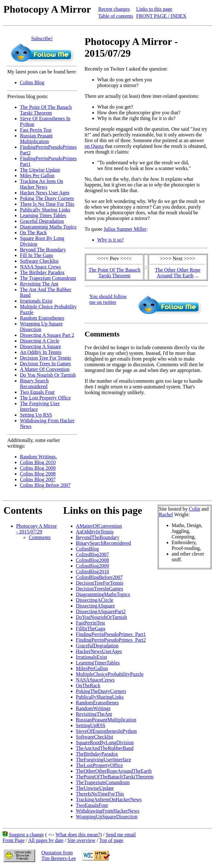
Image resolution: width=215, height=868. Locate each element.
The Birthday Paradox (42, 272)
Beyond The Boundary (43, 250)
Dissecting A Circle (40, 341)
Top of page (111, 840)
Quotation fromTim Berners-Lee (59, 855)
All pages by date (46, 840)
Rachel (166, 515)
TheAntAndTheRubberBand (105, 748)
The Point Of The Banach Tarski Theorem (46, 110)
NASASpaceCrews (95, 680)
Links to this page (154, 9)
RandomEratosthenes (97, 703)
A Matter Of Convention (45, 369)
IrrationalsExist (92, 657)
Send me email (121, 835)
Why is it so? (111, 240)
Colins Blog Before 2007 (45, 485)
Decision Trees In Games (45, 364)
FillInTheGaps (91, 629)
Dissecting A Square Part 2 (47, 335)
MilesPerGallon (92, 668)
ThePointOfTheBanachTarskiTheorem (115, 777)
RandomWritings (93, 708)
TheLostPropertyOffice (99, 765)
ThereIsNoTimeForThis (100, 794)
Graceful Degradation (42, 221)
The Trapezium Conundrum (48, 278)
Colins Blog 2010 (38, 462)
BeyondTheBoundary (98, 537)
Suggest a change (26, 835)
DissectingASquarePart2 (101, 611)
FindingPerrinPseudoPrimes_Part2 (111, 640)
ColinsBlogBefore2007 (99, 577)
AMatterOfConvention (99, 526)
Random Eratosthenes (42, 318)
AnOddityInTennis (95, 532)
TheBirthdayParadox (97, 754)
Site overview (81, 840)
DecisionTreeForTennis (100, 583)
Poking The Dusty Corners (47, 198)
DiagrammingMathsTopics (103, 594)
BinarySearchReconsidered (103, 543)
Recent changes (114, 9)
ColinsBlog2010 (92, 572)
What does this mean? (78, 835)
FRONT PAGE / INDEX (161, 16)
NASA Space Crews (40, 267)
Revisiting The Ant (39, 284)
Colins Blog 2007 (38, 479)
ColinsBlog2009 (92, 566)
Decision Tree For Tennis (46, 358)
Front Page (14, 840)
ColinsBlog (87, 549)
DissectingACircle (95, 600)
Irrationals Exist (36, 301)
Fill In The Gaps (37, 255)
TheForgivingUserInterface (104, 760)
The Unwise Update (40, 170)
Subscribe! (42, 38)
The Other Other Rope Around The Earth (178, 273)
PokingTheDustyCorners (101, 691)
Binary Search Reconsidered (34, 384)
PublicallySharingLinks (100, 697)
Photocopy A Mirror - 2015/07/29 (37, 529)
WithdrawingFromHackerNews (108, 811)
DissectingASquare (95, 606)
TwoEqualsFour (92, 805)
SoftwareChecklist (95, 737)
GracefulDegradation (97, 646)
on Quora (94, 146)
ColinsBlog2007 (92, 554)
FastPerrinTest (90, 623)
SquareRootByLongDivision (105, 742)
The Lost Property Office (45, 398)
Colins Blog (32, 82)
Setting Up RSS (36, 415)
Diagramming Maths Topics (48, 227)
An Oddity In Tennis (41, 352)
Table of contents (116, 16)
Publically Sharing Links (45, 210)
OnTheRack (88, 686)
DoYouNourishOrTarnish (101, 617)
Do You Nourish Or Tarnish (48, 375)
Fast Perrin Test (36, 130)
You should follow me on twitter (108, 299)
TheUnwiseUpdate (95, 788)
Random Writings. (38, 457)
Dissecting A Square (40, 346)
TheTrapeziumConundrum (103, 782)
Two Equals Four (37, 392)
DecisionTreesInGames (100, 589)
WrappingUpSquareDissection (107, 817)
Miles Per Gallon (37, 176)
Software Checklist (39, 261)
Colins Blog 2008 (38, 474)
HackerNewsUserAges (99, 651)
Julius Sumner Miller (125, 229)
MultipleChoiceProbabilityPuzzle (110, 674)
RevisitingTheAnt (94, 714)
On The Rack (33, 233)
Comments (40, 537)
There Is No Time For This (47, 204)
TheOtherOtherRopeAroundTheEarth (114, 771)
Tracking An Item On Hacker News (42, 184)
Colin (194, 509)
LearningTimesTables (98, 663)
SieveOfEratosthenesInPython (106, 731)
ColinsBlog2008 (92, 560)
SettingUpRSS (91, 725)
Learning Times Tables (43, 215)
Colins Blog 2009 (38, 468)
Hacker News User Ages (45, 193)
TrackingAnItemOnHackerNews (109, 799)
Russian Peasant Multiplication (36, 138)
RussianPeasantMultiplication (106, 720)
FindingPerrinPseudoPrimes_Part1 (111, 634)
